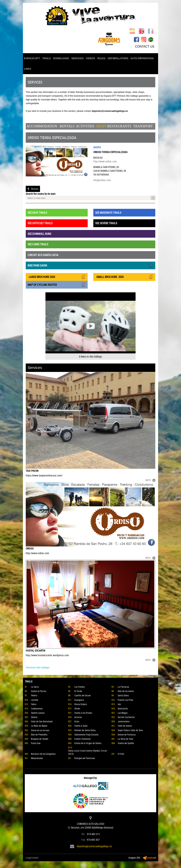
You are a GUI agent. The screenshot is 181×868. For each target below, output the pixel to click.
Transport (143, 126)
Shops (101, 126)
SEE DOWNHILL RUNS (39, 234)
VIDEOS (90, 58)
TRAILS (47, 58)
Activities (85, 126)
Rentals (67, 126)
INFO (150, 480)
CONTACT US (145, 47)
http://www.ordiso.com (105, 161)
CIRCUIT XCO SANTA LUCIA (43, 255)
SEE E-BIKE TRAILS (38, 244)
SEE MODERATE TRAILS (108, 213)
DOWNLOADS (61, 58)
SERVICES (78, 58)
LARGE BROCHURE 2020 (57, 277)
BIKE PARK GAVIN (90, 265)
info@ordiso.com (102, 180)
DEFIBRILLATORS (118, 58)
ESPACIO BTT (32, 58)
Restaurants (119, 126)
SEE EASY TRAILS (37, 213)
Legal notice (32, 858)
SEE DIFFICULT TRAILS (40, 223)
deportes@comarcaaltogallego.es (94, 846)
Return (33, 189)
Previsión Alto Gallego (38, 668)
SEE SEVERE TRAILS (106, 223)
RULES (101, 58)
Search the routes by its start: (41, 194)
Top (2, 863)
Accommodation (42, 126)
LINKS (28, 69)
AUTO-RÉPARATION (142, 58)
